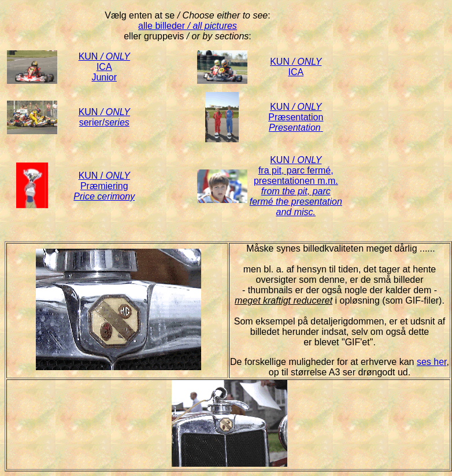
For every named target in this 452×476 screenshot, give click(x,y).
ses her (432, 362)
